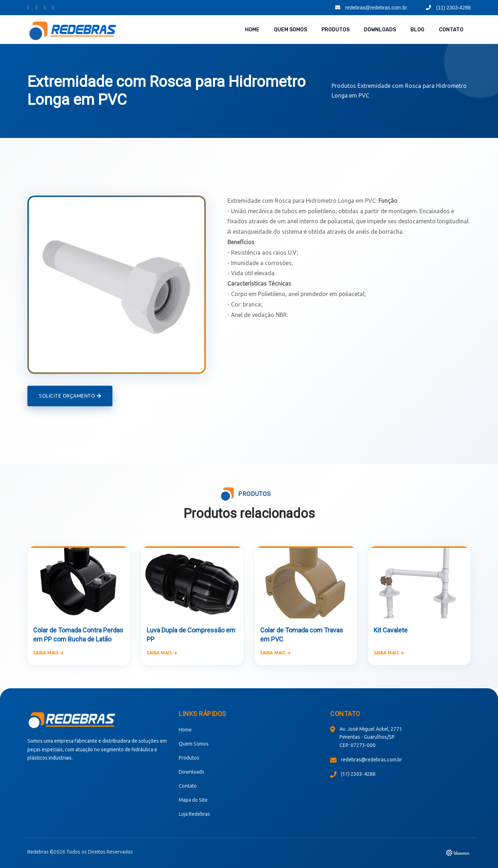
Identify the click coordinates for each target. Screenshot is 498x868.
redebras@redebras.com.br (371, 8)
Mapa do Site (193, 799)
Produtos (335, 30)
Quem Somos (290, 30)
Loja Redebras (194, 813)
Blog (417, 30)
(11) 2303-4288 (448, 8)
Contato (451, 30)
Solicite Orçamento (70, 395)
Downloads (380, 30)
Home (252, 30)
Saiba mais (48, 652)
